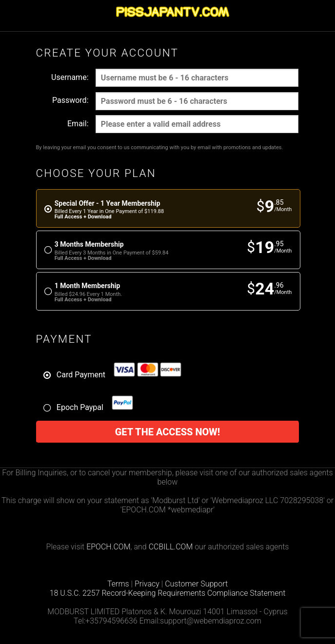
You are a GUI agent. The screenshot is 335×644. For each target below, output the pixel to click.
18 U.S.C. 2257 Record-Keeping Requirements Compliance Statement (168, 593)
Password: (70, 100)
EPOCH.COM (108, 547)
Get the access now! (168, 432)
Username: (70, 77)
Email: (78, 124)
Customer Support (196, 584)
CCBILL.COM (171, 547)
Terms (118, 584)
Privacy (147, 584)
